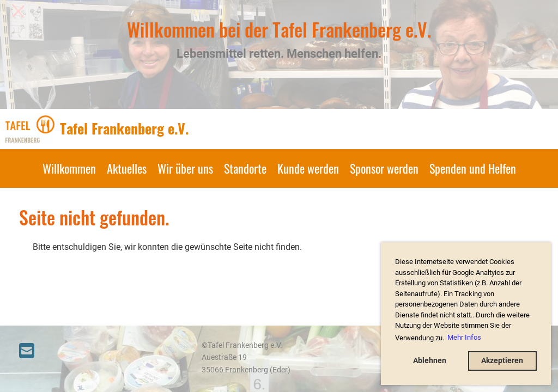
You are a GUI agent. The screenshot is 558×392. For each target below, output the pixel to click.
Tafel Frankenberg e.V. (124, 128)
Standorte (245, 168)
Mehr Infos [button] (464, 337)
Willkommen (69, 168)
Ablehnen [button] (430, 361)
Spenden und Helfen (473, 168)
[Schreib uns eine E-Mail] (27, 351)
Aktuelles (127, 168)
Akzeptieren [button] (502, 361)
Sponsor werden (384, 168)
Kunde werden (308, 168)
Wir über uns (185, 168)
